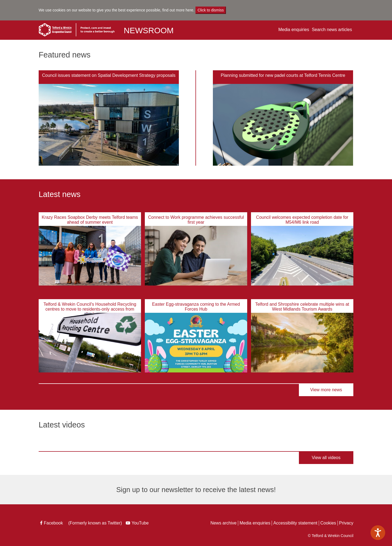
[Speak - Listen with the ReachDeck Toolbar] (378, 533)
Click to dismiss (211, 10)
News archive (223, 523)
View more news (326, 390)
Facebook (52, 524)
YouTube (138, 524)
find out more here (178, 10)
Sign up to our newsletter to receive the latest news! (196, 490)
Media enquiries (294, 30)
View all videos (326, 458)
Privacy (346, 523)
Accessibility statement (295, 523)
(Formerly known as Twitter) (94, 524)
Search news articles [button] (332, 30)
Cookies (328, 523)
